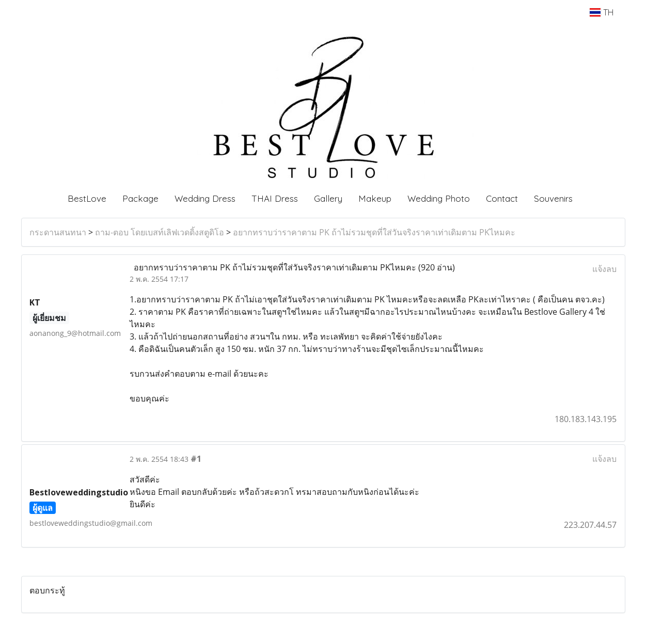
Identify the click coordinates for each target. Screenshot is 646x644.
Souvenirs (553, 198)
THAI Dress (275, 198)
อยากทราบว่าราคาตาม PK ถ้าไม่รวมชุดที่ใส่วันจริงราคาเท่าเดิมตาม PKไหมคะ (374, 232)
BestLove (87, 198)
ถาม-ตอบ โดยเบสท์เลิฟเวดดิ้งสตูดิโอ (160, 232)
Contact (502, 198)
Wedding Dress (205, 198)
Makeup (375, 198)
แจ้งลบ (604, 269)
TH (601, 12)
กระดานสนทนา (58, 232)
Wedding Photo (439, 198)
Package (140, 198)
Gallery (328, 198)
